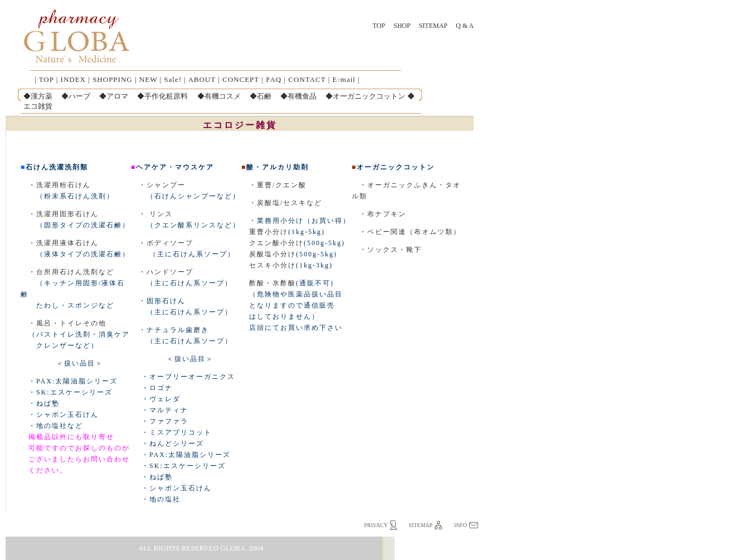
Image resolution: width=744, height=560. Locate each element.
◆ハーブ (76, 96)
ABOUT (202, 79)
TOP (379, 26)
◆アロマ (114, 96)
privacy (376, 525)
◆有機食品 (298, 96)
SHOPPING (113, 79)
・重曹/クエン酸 (274, 185)
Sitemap (433, 26)
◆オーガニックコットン (365, 96)
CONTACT (307, 79)
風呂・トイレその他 (71, 323)
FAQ (274, 79)
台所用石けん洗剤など (75, 272)
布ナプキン (387, 214)
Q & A (465, 26)
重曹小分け (269, 232)
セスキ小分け (273, 265)
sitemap (420, 525)
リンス (161, 214)
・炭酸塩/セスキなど (282, 203)
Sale (171, 79)
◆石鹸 (261, 96)
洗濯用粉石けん (64, 185)
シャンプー (166, 185)
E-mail (344, 79)
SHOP (402, 26)
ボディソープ (170, 243)
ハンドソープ (170, 272)
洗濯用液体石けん (67, 243)
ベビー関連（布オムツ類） (414, 232)
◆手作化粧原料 (162, 96)
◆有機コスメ (219, 96)
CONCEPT (241, 79)
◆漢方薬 (38, 96)
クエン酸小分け (276, 243)
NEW (148, 79)
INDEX (73, 79)
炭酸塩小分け (273, 254)
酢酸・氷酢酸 (273, 283)
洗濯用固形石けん (67, 214)
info (461, 525)
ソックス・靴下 (395, 250)
